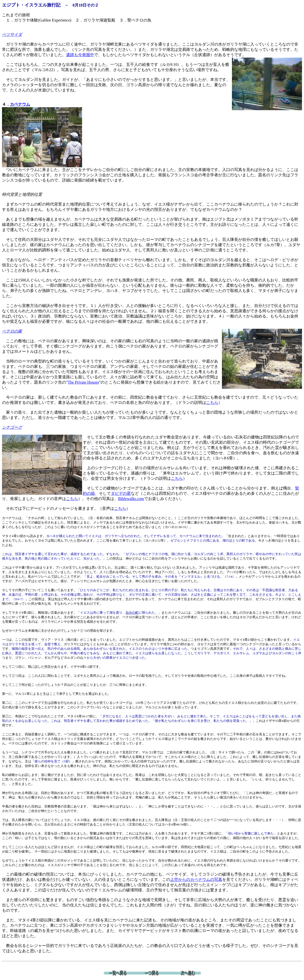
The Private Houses (83, 382)
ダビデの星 (121, 493)
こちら (212, 402)
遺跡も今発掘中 (80, 55)
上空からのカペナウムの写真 (196, 879)
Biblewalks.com (131, 499)
